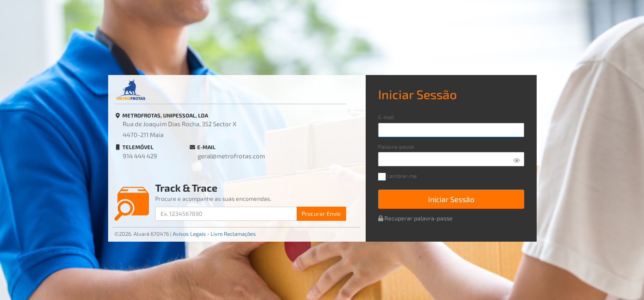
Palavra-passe (396, 147)
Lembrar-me (398, 177)
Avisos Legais (189, 234)
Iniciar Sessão (451, 199)
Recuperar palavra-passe (415, 218)
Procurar (321, 214)
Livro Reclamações (233, 234)
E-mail (386, 117)
